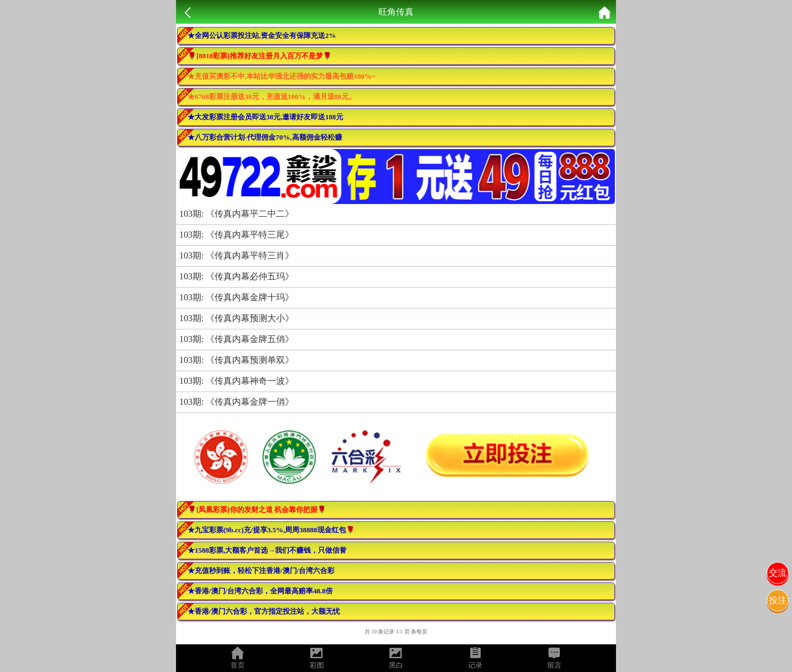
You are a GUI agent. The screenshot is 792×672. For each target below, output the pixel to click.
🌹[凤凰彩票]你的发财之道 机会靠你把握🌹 (257, 509)
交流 (778, 573)
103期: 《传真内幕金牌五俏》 (237, 339)
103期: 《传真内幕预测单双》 (237, 360)
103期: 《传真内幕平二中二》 (237, 214)
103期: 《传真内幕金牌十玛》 (237, 297)
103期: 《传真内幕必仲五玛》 (237, 276)
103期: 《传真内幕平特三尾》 (237, 235)
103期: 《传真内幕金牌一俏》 (237, 402)
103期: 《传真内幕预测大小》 (237, 318)
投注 (778, 600)
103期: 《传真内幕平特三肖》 (237, 255)
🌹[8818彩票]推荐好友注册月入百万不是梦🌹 (260, 56)
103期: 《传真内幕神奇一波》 (237, 381)
